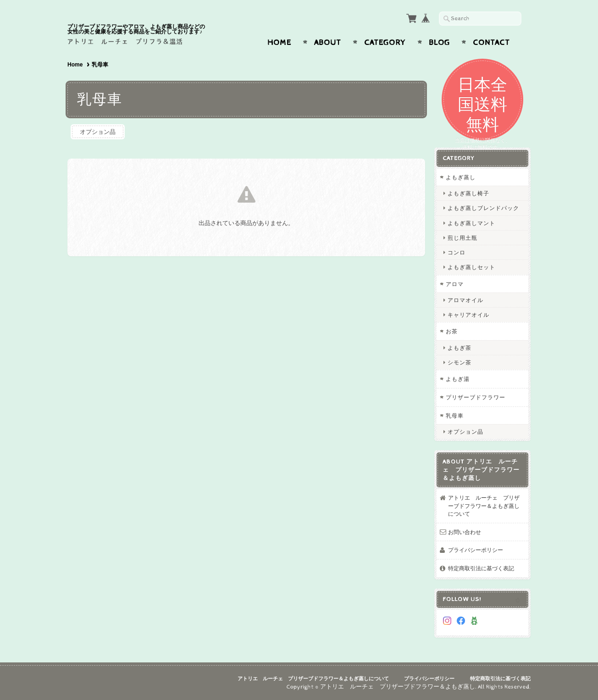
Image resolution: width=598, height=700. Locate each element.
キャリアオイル (468, 315)
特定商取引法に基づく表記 (481, 568)
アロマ (455, 284)
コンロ (457, 252)
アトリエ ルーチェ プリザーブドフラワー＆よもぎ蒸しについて (484, 506)
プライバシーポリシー (476, 550)
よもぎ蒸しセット (471, 267)
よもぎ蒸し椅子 (468, 193)
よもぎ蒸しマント (471, 223)
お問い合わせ (465, 532)
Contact (491, 43)
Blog (439, 43)
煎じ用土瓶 (462, 238)
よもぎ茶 (460, 348)
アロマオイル (465, 300)
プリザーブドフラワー (476, 397)
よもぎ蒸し (461, 177)
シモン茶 (460, 362)
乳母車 (455, 416)
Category (385, 43)
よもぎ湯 (458, 379)
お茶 (452, 331)
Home (279, 43)
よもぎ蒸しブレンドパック (483, 208)
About (328, 43)
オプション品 (98, 132)
